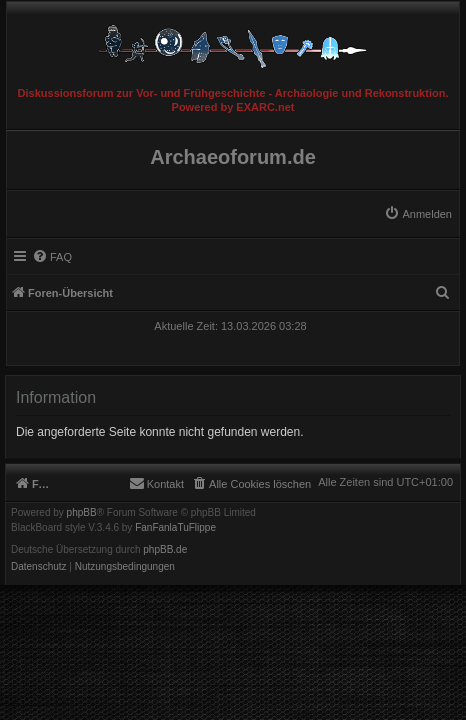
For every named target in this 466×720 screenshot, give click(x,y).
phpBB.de (165, 550)
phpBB (82, 513)
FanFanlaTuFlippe (175, 528)
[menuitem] (418, 214)
